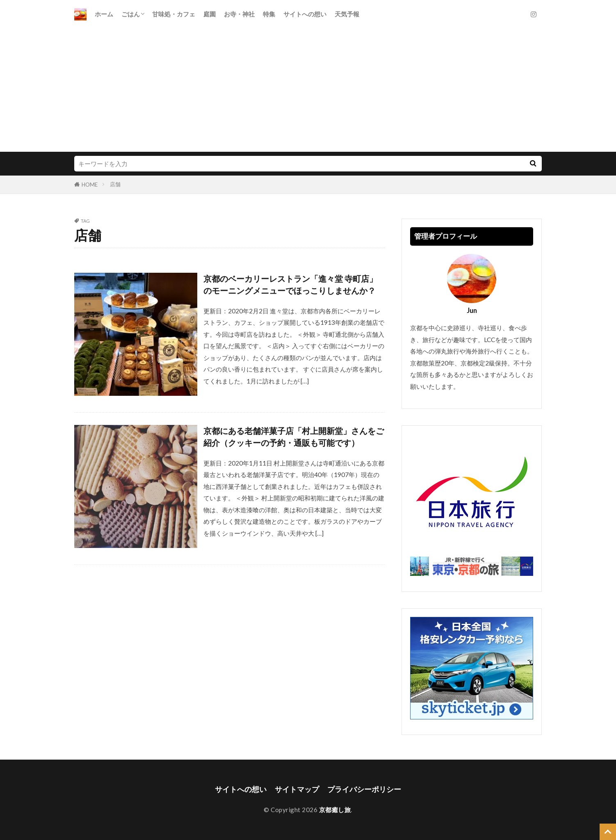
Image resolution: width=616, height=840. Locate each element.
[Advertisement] (308, 90)
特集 (269, 14)
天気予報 (347, 14)
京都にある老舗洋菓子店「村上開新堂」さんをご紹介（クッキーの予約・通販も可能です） (294, 437)
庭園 (210, 14)
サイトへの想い (305, 14)
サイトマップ (297, 789)
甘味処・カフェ (174, 14)
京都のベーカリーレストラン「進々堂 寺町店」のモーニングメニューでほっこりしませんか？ (290, 285)
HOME (90, 185)
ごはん (131, 14)
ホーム (104, 14)
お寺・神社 (239, 14)
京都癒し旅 (335, 810)
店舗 (115, 184)
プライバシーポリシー (364, 789)
